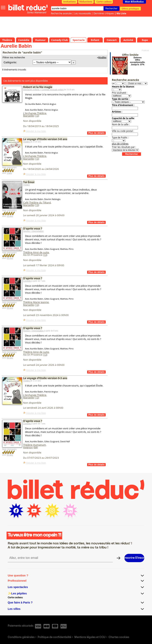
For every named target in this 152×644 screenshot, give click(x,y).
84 (36, 447)
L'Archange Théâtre (35, 113)
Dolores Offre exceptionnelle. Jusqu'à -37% (138, 61)
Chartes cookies (119, 637)
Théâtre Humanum (35, 445)
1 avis (9, 173)
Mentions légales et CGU (90, 637)
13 (37, 116)
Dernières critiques (104, 13)
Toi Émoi (29, 182)
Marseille (29, 116)
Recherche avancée (61, 13)
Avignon (28, 447)
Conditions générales (21, 637)
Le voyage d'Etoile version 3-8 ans (45, 139)
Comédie (27, 281)
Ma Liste (121, 13)
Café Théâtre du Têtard (37, 203)
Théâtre (27, 142)
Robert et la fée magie (38, 87)
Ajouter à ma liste (36, 131)
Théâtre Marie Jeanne (36, 302)
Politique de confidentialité (54, 637)
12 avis (10, 216)
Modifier (102, 58)
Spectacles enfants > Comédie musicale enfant (44, 90)
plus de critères (120, 144)
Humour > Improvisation (33, 231)
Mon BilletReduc (134, 2)
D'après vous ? (33, 228)
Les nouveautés (83, 13)
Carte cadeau (104, 2)
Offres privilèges (130, 8)
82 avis (10, 258)
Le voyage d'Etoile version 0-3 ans (45, 378)
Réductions (86, 2)
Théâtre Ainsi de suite (36, 252)
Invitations (69, 2)
